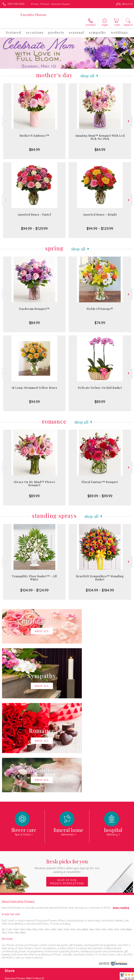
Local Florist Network (102, 977)
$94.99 (34, 402)
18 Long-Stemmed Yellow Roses (34, 388)
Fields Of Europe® (100, 309)
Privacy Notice (79, 977)
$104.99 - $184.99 (100, 590)
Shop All (87, 76)
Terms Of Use (61, 977)
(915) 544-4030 (16, 4)
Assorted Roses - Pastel (34, 215)
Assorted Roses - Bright (100, 215)
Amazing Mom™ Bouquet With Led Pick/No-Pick (100, 137)
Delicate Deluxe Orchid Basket (100, 388)
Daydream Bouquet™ (34, 309)
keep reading (121, 814)
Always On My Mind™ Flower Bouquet (34, 484)
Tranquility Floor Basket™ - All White (34, 578)
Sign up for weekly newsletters (67, 788)
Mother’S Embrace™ (34, 136)
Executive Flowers (33, 15)
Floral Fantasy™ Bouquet (100, 482)
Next (129, 121)
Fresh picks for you (67, 772)
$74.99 (100, 323)
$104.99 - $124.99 (34, 590)
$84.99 (34, 150)
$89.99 (100, 402)
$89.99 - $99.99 (100, 496)
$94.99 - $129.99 (34, 228)
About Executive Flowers (18, 807)
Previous (5, 121)
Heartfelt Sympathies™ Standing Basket (100, 578)
